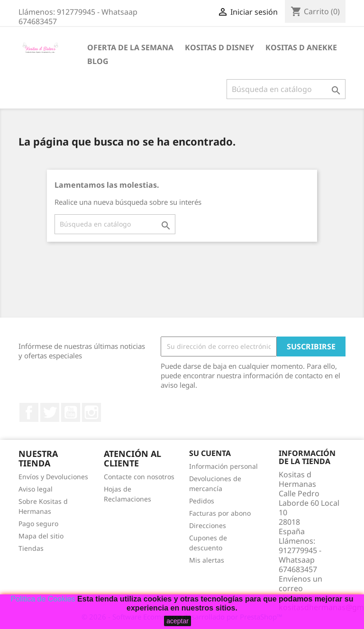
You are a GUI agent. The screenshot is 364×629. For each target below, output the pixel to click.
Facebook (29, 412)
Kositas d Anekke (301, 47)
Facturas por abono (220, 513)
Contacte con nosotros (139, 477)
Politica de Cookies (43, 599)
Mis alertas (207, 560)
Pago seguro (38, 524)
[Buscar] (286, 89)
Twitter (50, 412)
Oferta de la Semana (130, 47)
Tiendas (31, 548)
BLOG (98, 61)
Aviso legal (36, 489)
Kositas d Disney (219, 47)
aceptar (177, 621)
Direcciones (208, 525)
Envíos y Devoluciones (53, 477)
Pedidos (202, 501)
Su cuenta (210, 453)
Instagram (91, 412)
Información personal (223, 466)
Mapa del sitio (41, 536)
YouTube (71, 412)
